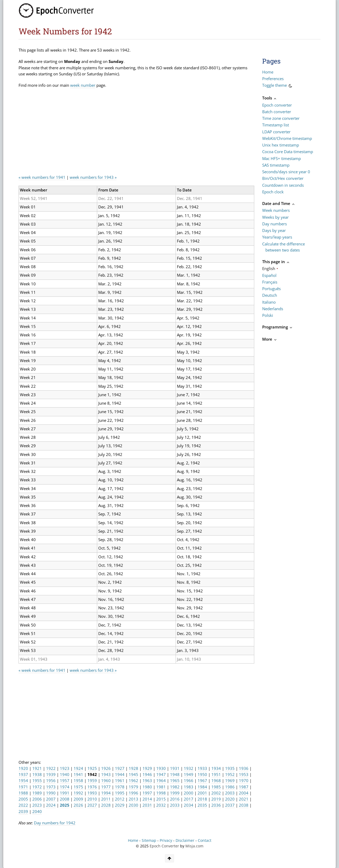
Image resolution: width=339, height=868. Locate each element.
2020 (230, 799)
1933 (202, 768)
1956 (51, 780)
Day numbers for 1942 (55, 823)
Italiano (269, 302)
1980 (147, 787)
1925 (92, 768)
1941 (78, 774)
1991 (65, 793)
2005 (23, 799)
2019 (216, 799)
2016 (175, 799)
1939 (51, 774)
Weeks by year (275, 217)
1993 (92, 793)
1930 (161, 768)
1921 (37, 768)
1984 (202, 787)
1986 (230, 787)
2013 (133, 799)
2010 (92, 799)
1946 (147, 774)
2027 (92, 805)
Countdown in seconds (283, 185)
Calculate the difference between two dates (284, 247)
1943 (106, 774)
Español (269, 275)
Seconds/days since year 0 (286, 172)
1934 (216, 768)
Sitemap (149, 840)
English (269, 268)
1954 (23, 780)
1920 (23, 768)
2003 (230, 793)
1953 (244, 774)
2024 (51, 805)
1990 (51, 793)
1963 (147, 780)
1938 (37, 774)
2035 (202, 805)
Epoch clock (273, 192)
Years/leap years (277, 237)
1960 (106, 780)
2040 (37, 811)
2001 (202, 793)
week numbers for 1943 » (93, 177)
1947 (161, 774)
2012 (120, 799)
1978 (120, 787)
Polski (268, 315)
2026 (78, 805)
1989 (37, 793)
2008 (65, 799)
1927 (120, 768)
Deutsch (270, 295)
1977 (106, 787)
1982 (175, 787)
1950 (202, 774)
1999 (175, 793)
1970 (244, 780)
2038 (244, 805)
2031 (147, 805)
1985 (216, 787)
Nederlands (273, 309)
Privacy (166, 840)
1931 (175, 768)
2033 (175, 805)
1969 (230, 780)
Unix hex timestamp (281, 145)
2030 (133, 805)
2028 (106, 805)
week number (83, 85)
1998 (161, 793)
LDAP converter (276, 132)
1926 (106, 768)
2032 (161, 805)
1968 (216, 780)
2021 (244, 799)
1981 (161, 787)
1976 (92, 787)
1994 (106, 793)
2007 (51, 799)
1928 (133, 768)
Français (270, 282)
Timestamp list (276, 125)
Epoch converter (277, 105)
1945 (133, 774)
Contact (205, 840)
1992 (78, 793)
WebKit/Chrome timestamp (287, 138)
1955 (37, 780)
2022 (23, 805)
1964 (161, 780)
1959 (92, 780)
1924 (78, 768)
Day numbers (275, 224)
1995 (120, 793)
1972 (37, 787)
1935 (230, 768)
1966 (189, 780)
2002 (216, 793)
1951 (216, 774)
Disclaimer (185, 840)
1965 (175, 780)
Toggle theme (278, 86)
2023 (37, 805)
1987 (244, 787)
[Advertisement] (115, 133)
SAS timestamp (276, 165)
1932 (189, 768)
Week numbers (276, 210)
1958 (78, 780)
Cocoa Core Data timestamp (288, 152)
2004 (244, 793)
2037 (230, 805)
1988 (23, 793)
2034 (189, 805)
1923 (65, 768)
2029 (120, 805)
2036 (216, 805)
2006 (37, 799)
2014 (147, 799)
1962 (133, 780)
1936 (244, 768)
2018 (202, 799)
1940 (65, 774)
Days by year (274, 230)
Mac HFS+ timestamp (282, 158)
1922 (51, 768)
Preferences (273, 79)
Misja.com (194, 846)
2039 (23, 811)
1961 (120, 780)
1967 (202, 780)
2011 (106, 799)
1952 (230, 774)
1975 (78, 787)
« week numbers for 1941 (42, 177)
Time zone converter (281, 118)
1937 (23, 774)
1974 (65, 787)
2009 (78, 799)
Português (271, 289)
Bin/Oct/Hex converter (283, 178)
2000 (189, 793)
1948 (175, 774)
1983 (189, 787)
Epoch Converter (164, 846)
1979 (133, 787)
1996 (133, 793)
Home (268, 72)
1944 (120, 774)
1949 (189, 774)
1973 (51, 787)
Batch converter (277, 112)
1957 (65, 780)
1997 (147, 793)
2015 (161, 799)
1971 (23, 787)
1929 (147, 768)
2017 (189, 799)
